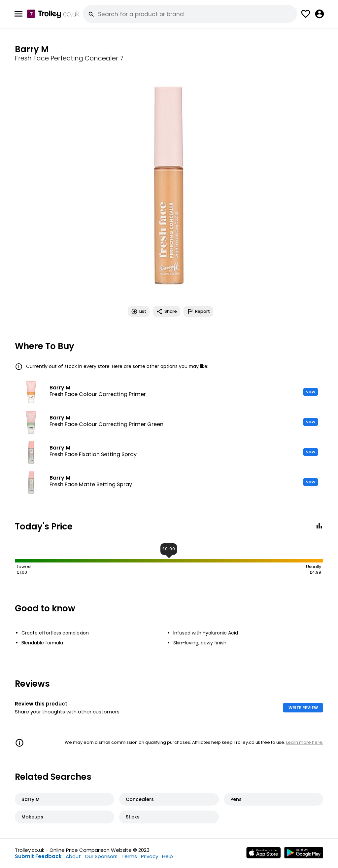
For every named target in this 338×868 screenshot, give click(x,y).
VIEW (311, 392)
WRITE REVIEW (303, 708)
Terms (129, 856)
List (139, 311)
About (73, 856)
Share (167, 311)
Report (198, 311)
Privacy (150, 856)
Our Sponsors (101, 856)
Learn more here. (305, 742)
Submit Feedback (38, 856)
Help (168, 856)
